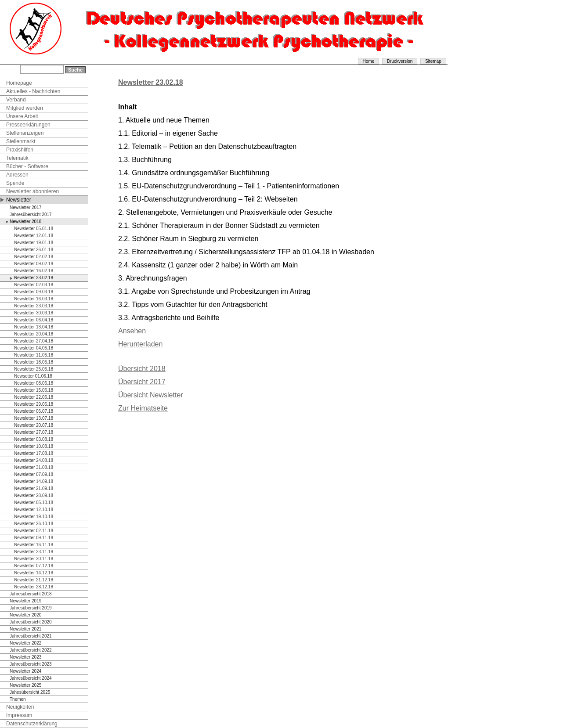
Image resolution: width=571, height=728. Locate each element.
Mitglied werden (25, 108)
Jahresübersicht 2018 (31, 594)
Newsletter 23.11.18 (34, 552)
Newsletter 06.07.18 (34, 411)
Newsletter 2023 (25, 657)
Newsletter (19, 200)
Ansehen (132, 331)
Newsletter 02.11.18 (34, 531)
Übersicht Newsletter (151, 395)
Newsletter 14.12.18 (34, 573)
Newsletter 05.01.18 (34, 229)
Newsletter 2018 (25, 222)
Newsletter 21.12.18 (34, 580)
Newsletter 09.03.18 (34, 292)
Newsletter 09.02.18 (34, 264)
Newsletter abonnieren (33, 191)
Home (369, 61)
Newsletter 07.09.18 (34, 474)
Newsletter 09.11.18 (34, 538)
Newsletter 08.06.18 (34, 383)
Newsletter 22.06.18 (34, 397)
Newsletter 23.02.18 (34, 278)
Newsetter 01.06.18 (33, 376)
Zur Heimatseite (143, 408)
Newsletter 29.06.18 (34, 404)
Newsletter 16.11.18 (34, 545)
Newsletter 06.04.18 (34, 320)
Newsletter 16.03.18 (34, 299)
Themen (18, 699)
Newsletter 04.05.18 (34, 348)
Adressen (17, 175)
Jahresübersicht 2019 (31, 608)
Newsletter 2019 (25, 601)
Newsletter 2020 (25, 615)
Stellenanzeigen (25, 133)
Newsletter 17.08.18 (34, 453)
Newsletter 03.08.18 (34, 439)
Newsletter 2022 (25, 643)
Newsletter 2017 (25, 207)
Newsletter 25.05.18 (34, 369)
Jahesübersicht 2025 (30, 692)
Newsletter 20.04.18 (34, 334)
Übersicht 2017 (142, 382)
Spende (15, 183)
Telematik (17, 158)
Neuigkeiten (20, 707)
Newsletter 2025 (25, 685)
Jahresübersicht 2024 (31, 678)
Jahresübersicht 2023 (31, 664)
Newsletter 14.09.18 (34, 481)
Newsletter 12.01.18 (34, 236)
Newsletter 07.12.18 (34, 566)
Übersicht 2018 (142, 369)
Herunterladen (140, 344)
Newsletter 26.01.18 (34, 250)
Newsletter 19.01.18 (34, 243)
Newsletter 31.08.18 (34, 467)
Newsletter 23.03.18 (34, 306)
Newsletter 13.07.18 (34, 418)
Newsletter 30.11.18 (34, 559)
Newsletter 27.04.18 (34, 341)
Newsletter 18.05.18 (34, 362)
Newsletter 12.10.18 (34, 510)
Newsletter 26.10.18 (34, 524)
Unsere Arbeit (22, 116)
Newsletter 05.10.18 (34, 503)
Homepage (19, 83)
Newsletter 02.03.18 (34, 285)
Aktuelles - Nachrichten (33, 91)
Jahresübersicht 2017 (31, 214)
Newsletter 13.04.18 (34, 327)
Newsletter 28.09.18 (34, 496)
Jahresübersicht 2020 (31, 622)
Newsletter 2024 (25, 671)
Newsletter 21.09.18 (34, 488)
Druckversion (400, 61)
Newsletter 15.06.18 (34, 390)
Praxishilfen (20, 150)
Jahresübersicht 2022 (31, 650)
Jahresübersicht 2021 (31, 636)
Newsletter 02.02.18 (34, 257)
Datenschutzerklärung (32, 724)
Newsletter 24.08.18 (34, 460)
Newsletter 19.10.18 (34, 517)
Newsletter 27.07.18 (34, 432)
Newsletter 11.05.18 (34, 355)
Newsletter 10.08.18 (34, 446)
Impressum (19, 715)
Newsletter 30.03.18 (34, 313)
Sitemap (433, 61)
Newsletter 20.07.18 (34, 425)
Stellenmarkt (21, 141)
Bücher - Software (27, 166)
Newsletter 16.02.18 (34, 271)
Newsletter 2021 (25, 629)
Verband (16, 100)
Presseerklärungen (28, 125)
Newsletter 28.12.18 (34, 587)
